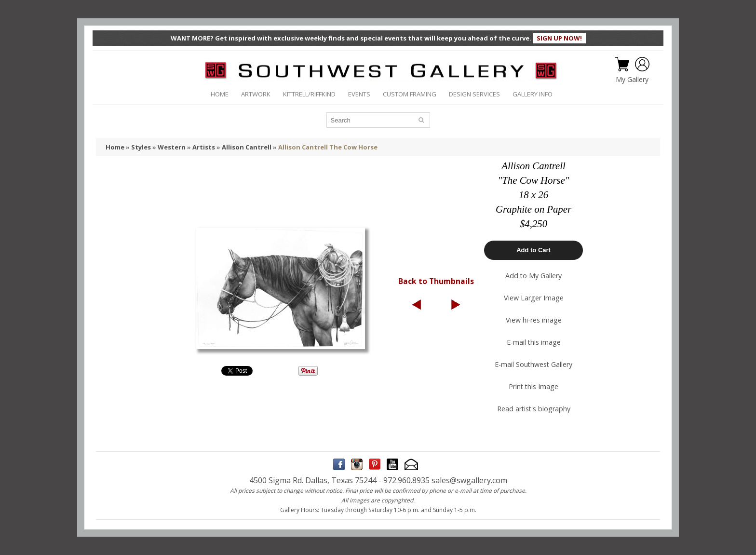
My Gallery (632, 80)
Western (172, 147)
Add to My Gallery (533, 276)
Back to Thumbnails (436, 281)
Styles (141, 147)
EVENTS (359, 94)
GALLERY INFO (533, 94)
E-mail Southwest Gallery (533, 364)
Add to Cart (533, 250)
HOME (220, 94)
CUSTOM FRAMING (410, 94)
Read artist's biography (534, 409)
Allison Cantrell (247, 147)
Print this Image (533, 386)
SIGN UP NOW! (559, 38)
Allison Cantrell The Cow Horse (328, 147)
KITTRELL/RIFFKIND (309, 94)
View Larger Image (534, 298)
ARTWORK (256, 94)
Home (115, 147)
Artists (204, 147)
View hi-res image (534, 320)
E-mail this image (534, 342)
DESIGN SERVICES (474, 94)
